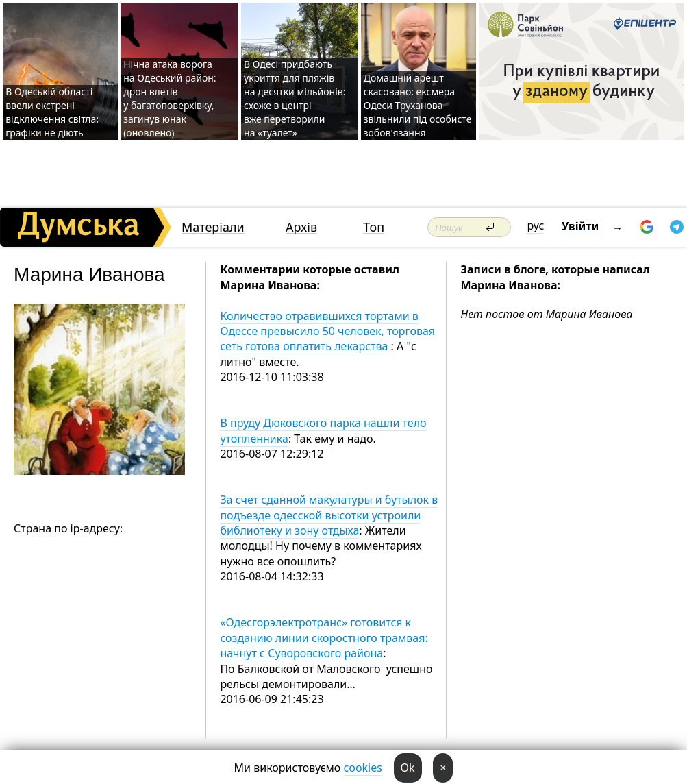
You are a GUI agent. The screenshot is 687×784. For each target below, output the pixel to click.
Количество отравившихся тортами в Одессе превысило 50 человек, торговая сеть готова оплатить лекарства (327, 331)
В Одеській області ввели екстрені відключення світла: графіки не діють (52, 112)
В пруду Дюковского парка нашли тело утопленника (323, 430)
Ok (408, 768)
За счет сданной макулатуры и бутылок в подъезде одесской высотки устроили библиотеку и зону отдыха (329, 515)
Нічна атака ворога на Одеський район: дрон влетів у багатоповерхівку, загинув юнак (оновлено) (170, 98)
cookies (363, 768)
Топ (374, 227)
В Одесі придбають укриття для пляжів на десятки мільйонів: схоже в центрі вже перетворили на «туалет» (295, 98)
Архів (301, 227)
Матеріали (213, 227)
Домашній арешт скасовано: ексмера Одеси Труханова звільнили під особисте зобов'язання (418, 105)
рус (536, 225)
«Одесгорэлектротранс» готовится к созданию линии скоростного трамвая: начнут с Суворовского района (324, 638)
